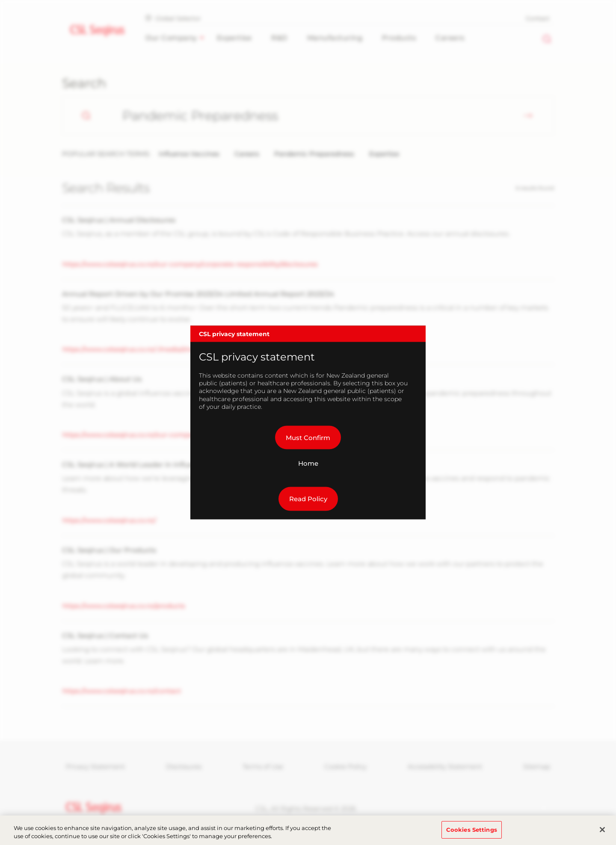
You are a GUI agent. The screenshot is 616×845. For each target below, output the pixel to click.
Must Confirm (308, 437)
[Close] (602, 835)
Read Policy (308, 499)
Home (308, 463)
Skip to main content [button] (0, 0)
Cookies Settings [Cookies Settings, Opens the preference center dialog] (472, 834)
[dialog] (308, 423)
